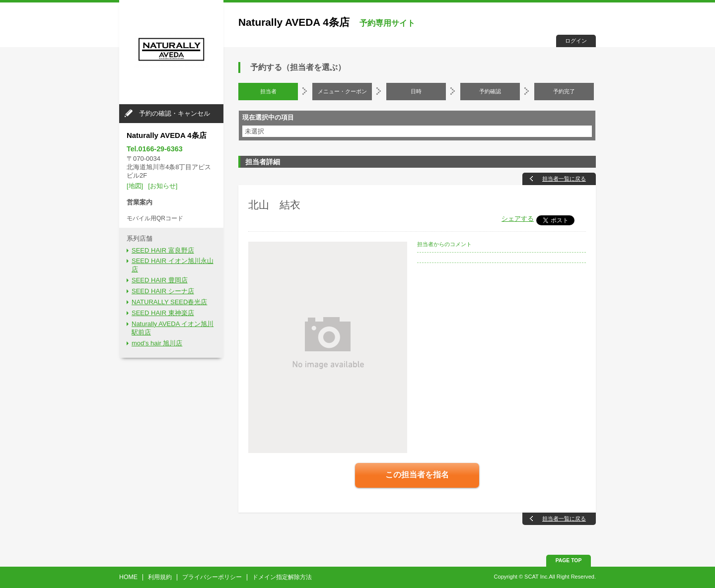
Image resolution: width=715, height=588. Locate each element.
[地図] (135, 186)
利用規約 (160, 577)
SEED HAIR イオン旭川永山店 (173, 265)
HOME (128, 577)
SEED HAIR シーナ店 (163, 291)
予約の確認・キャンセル (175, 113)
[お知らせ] (163, 186)
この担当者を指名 (417, 475)
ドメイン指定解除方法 (282, 577)
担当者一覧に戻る (564, 179)
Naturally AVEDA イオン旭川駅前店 (173, 328)
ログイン (576, 41)
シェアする (518, 219)
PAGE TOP (569, 560)
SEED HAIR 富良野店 (163, 250)
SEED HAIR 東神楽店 (163, 313)
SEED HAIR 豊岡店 (160, 280)
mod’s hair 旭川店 (157, 343)
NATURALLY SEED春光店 (169, 302)
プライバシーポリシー (212, 577)
